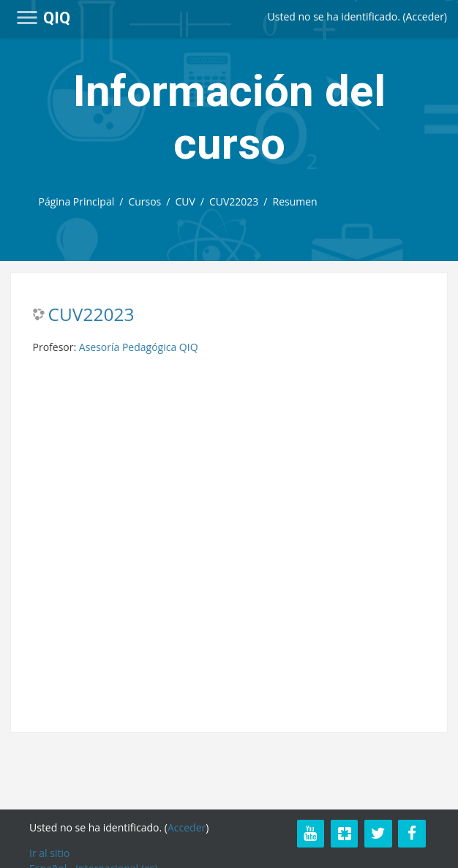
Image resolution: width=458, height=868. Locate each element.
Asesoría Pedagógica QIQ (139, 347)
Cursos (144, 201)
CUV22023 (234, 201)
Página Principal (77, 201)
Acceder (425, 16)
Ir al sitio (49, 853)
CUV (185, 201)
